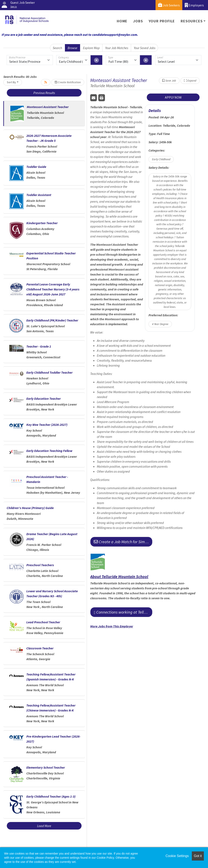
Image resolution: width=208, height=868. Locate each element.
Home (122, 21)
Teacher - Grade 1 (39, 346)
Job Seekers (169, 5)
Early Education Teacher (44, 398)
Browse (72, 48)
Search (57, 48)
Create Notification (68, 82)
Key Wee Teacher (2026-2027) (47, 425)
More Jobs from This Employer (112, 626)
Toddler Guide (36, 167)
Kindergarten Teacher (42, 223)
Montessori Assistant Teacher (48, 107)
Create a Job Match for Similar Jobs (123, 542)
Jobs (138, 21)
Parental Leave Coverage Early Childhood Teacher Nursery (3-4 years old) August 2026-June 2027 (53, 289)
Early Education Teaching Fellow (49, 451)
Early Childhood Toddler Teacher (49, 372)
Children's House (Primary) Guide (30, 508)
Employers (194, 5)
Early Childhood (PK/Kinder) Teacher (52, 320)
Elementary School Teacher (46, 767)
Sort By (11, 82)
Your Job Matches (117, 48)
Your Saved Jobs (145, 48)
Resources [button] (192, 21)
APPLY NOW (173, 97)
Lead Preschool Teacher (43, 622)
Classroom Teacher (40, 648)
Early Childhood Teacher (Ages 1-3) (51, 796)
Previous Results (44, 93)
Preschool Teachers (40, 565)
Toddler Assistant (39, 195)
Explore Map (91, 48)
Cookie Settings (177, 856)
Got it (198, 856)
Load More (44, 826)
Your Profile (162, 21)
